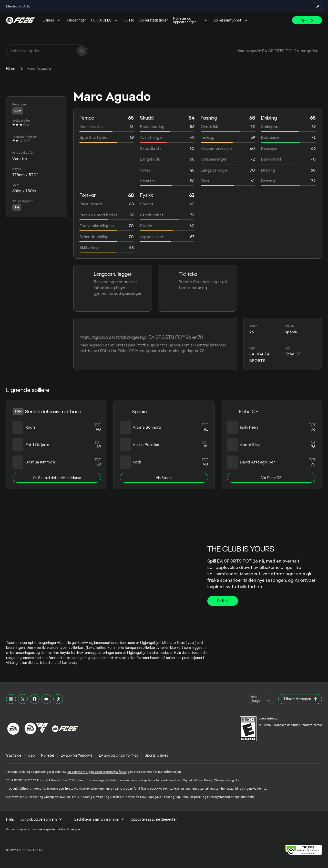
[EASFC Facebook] (35, 699)
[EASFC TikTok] (58, 699)
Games (52, 20)
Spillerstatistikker (154, 20)
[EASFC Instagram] (11, 699)
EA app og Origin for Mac (119, 755)
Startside (14, 755)
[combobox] (261, 699)
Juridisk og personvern (41, 819)
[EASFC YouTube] (46, 699)
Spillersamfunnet (231, 20)
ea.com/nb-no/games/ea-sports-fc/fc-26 (97, 772)
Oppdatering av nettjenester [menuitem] (154, 819)
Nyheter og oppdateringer (191, 20)
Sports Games (156, 755)
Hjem (11, 68)
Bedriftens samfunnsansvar (99, 819)
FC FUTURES (105, 20)
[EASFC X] (23, 699)
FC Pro (129, 20)
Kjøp (31, 755)
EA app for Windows (77, 755)
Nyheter (48, 755)
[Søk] (82, 51)
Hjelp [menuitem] (10, 819)
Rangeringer (76, 20)
